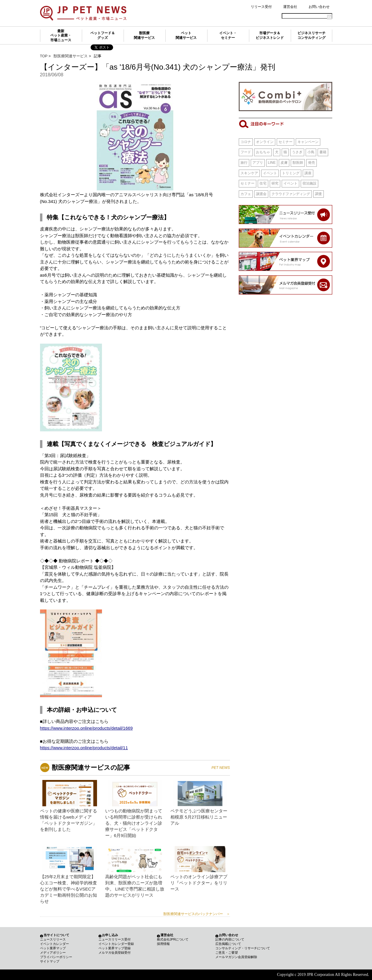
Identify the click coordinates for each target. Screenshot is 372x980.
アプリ (258, 163)
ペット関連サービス (186, 35)
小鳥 (311, 152)
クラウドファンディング (291, 194)
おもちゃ (263, 152)
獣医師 (298, 163)
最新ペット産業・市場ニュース (61, 36)
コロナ (246, 142)
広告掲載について (228, 944)
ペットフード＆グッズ (103, 35)
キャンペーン (308, 142)
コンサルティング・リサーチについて (243, 948)
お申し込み (110, 935)
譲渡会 (261, 194)
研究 (275, 183)
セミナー (286, 142)
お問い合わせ (319, 7)
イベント (270, 173)
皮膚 (284, 163)
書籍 (323, 152)
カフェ (246, 194)
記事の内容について (230, 939)
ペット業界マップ (53, 948)
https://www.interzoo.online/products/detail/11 (84, 748)
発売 (312, 163)
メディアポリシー (53, 953)
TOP (44, 56)
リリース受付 (261, 7)
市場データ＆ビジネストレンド (270, 35)
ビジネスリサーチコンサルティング (312, 35)
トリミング (291, 173)
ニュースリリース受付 (115, 939)
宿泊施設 (309, 183)
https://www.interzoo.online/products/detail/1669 (86, 728)
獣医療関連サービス (144, 35)
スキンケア (249, 173)
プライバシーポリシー (56, 957)
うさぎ (297, 152)
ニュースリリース (53, 939)
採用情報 (163, 944)
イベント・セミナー (228, 35)
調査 (319, 194)
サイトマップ (50, 961)
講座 (308, 173)
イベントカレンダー (54, 944)
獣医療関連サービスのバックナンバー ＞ (197, 914)
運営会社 (290, 7)
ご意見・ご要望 (227, 953)
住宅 (263, 183)
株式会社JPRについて (173, 939)
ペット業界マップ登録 (115, 948)
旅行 (244, 163)
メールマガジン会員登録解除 (236, 957)
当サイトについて (56, 935)
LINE (272, 163)
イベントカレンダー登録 (116, 944)
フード (246, 152)
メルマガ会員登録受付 (115, 953)
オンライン (265, 142)
